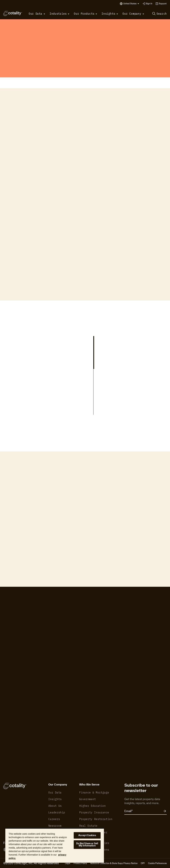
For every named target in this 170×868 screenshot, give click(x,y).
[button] (131, 4)
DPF (143, 863)
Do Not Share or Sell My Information (87, 845)
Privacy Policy (80, 863)
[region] (55, 846)
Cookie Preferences (157, 863)
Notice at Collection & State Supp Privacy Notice (114, 863)
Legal (68, 863)
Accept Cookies (87, 835)
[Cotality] (13, 13)
